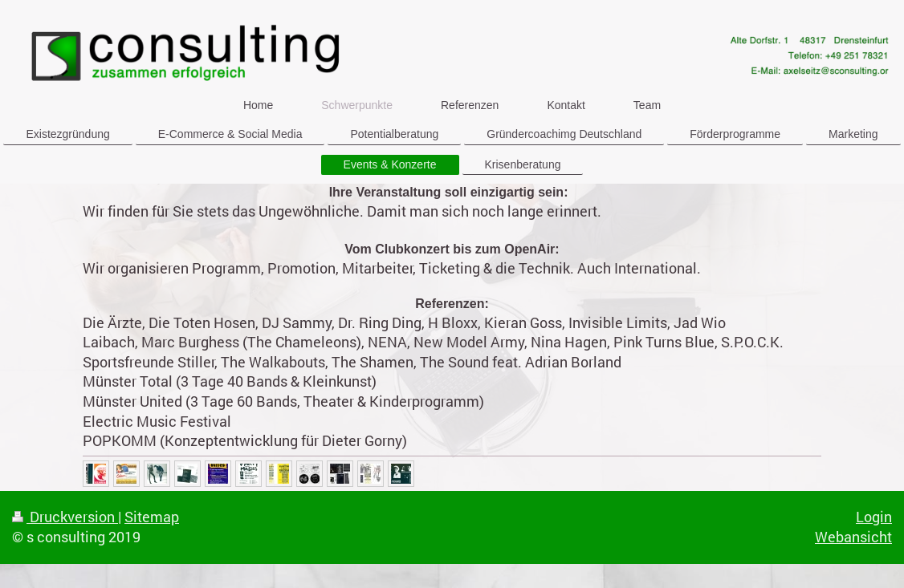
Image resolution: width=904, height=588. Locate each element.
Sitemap (152, 517)
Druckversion (65, 517)
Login (874, 517)
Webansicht (853, 537)
